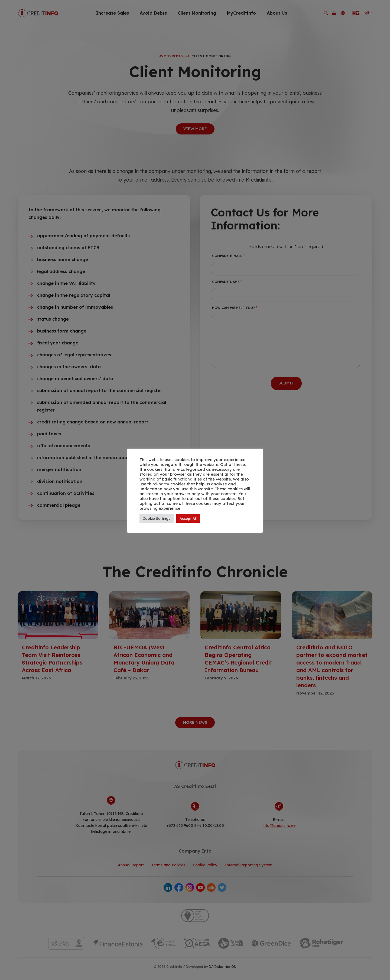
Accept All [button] (188, 518)
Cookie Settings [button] (157, 518)
